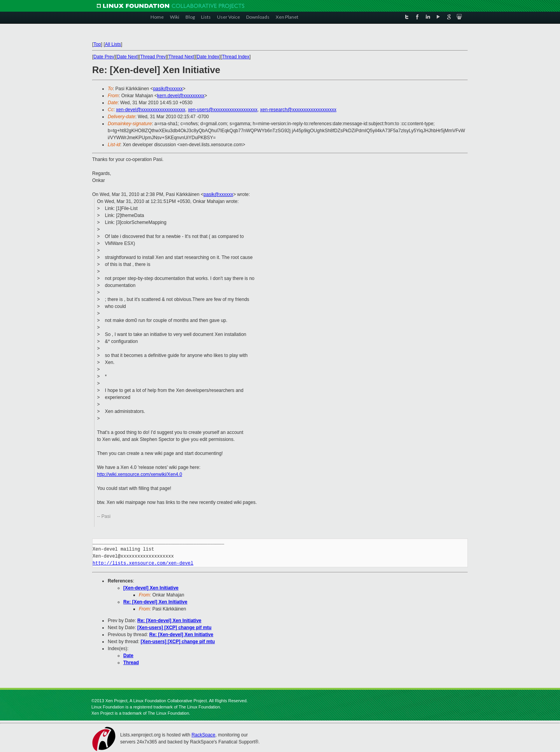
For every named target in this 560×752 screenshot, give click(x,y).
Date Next (127, 57)
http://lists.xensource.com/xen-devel (143, 563)
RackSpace (203, 735)
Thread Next (181, 57)
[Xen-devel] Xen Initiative (151, 588)
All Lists (113, 44)
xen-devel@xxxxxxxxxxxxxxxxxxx (150, 110)
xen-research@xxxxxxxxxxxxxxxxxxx (298, 110)
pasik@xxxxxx (168, 89)
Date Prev (104, 57)
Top (97, 44)
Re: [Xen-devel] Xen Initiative (155, 602)
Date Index (208, 57)
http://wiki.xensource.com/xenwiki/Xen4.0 (139, 474)
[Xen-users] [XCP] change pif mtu (174, 628)
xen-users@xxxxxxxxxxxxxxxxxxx (223, 110)
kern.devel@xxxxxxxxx (181, 96)
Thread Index (236, 57)
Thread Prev (153, 57)
